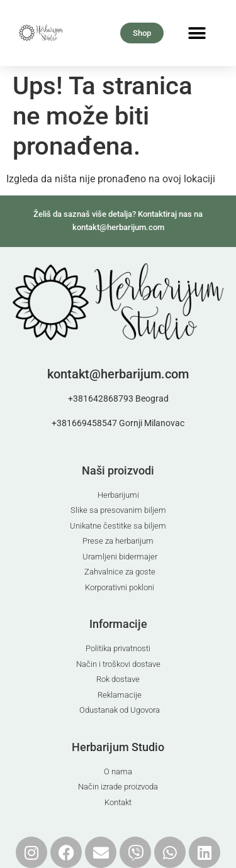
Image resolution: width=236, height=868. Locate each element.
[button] (197, 33)
